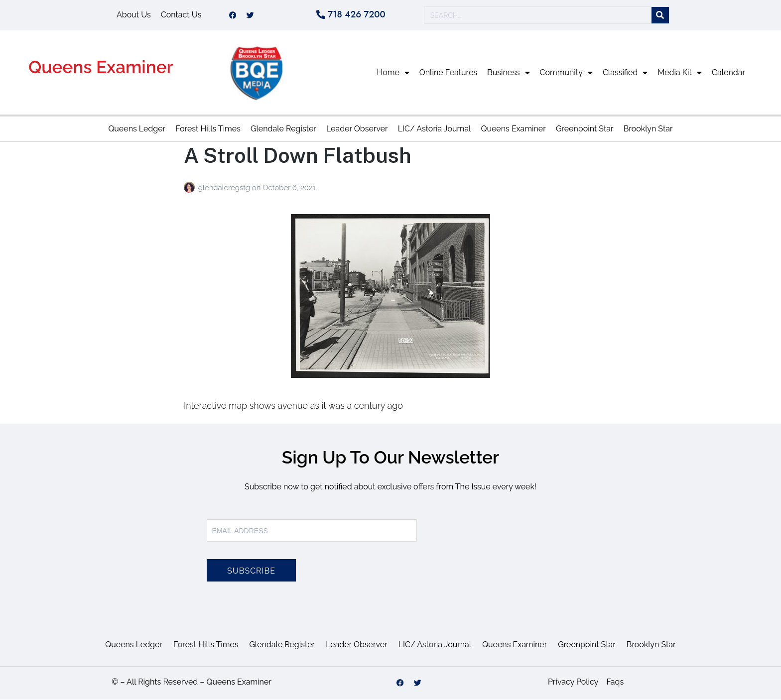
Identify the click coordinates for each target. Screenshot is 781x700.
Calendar (728, 73)
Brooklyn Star (648, 130)
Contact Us (181, 15)
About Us (134, 15)
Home (393, 73)
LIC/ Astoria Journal (435, 130)
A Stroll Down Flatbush (298, 156)
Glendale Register (283, 130)
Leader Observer (357, 130)
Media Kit (680, 73)
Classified (625, 73)
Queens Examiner (101, 68)
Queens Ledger (137, 130)
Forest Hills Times (208, 130)
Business (509, 73)
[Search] (660, 16)
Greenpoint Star (585, 130)
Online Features (448, 73)
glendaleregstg (225, 188)
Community (566, 73)
